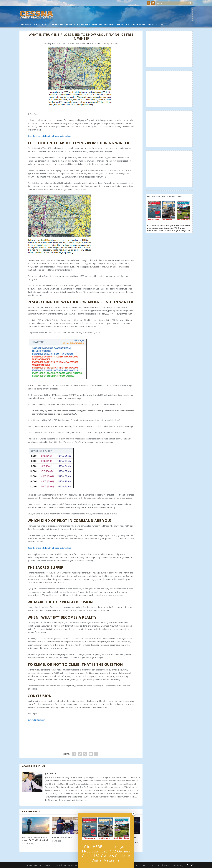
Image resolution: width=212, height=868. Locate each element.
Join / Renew (138, 25)
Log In (150, 25)
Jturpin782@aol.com (36, 720)
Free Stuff (123, 25)
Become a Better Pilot (86, 43)
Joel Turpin (56, 43)
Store (160, 25)
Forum (45, 25)
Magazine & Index (62, 25)
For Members (82, 25)
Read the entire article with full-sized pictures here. (50, 136)
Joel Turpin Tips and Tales (108, 43)
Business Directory (103, 25)
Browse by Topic (30, 25)
